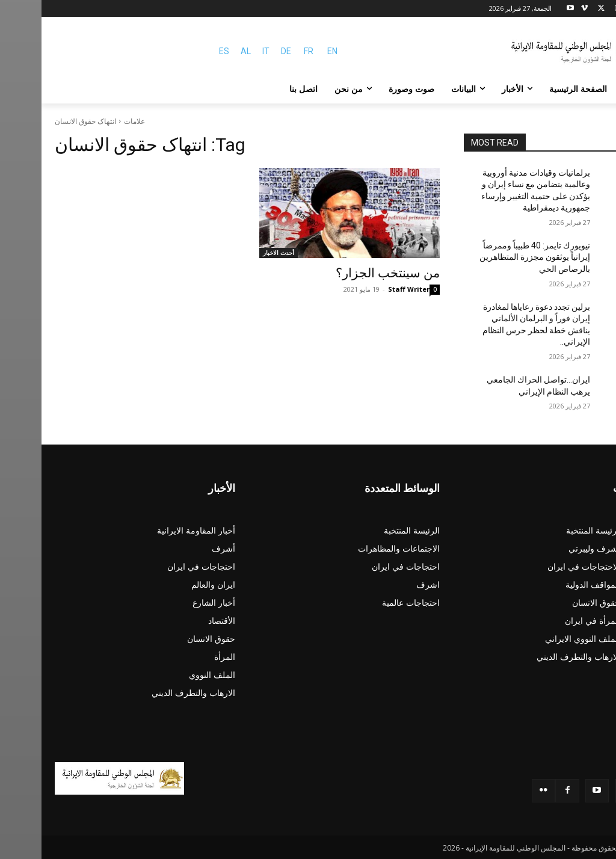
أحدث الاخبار (237, 253)
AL (204, 51)
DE (245, 51)
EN (291, 51)
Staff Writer (367, 289)
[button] (588, 89)
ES (183, 51)
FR (267, 51)
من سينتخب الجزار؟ (346, 273)
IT (224, 51)
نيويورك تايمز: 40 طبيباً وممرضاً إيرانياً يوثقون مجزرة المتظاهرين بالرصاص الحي (493, 257)
